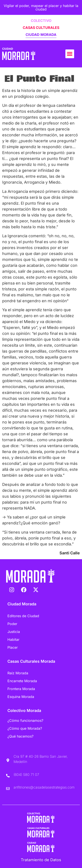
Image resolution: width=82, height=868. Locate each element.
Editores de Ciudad (23, 616)
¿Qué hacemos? (20, 736)
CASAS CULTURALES (41, 28)
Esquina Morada (21, 697)
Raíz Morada (18, 673)
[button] (70, 54)
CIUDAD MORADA (41, 35)
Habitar (13, 640)
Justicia (14, 632)
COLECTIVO (41, 21)
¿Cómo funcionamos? (25, 720)
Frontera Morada (21, 689)
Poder (12, 624)
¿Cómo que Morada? (25, 728)
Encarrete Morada (22, 681)
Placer (13, 647)
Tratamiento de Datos (41, 860)
